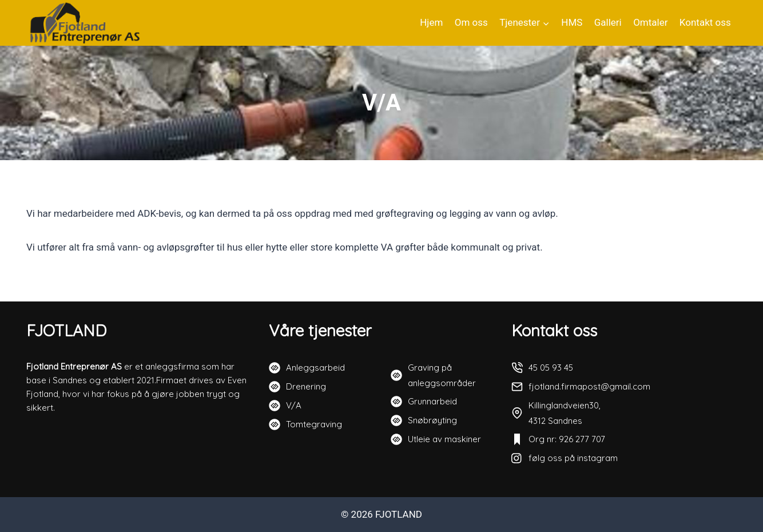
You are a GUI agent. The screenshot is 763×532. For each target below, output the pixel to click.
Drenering (306, 386)
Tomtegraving (314, 424)
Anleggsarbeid (315, 368)
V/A (294, 405)
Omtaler (650, 22)
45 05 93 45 (551, 368)
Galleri (608, 22)
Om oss (471, 22)
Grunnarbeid (432, 401)
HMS (572, 22)
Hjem (431, 22)
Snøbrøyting (432, 420)
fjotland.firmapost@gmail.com (589, 386)
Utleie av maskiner (444, 439)
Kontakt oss (705, 22)
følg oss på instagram (573, 458)
